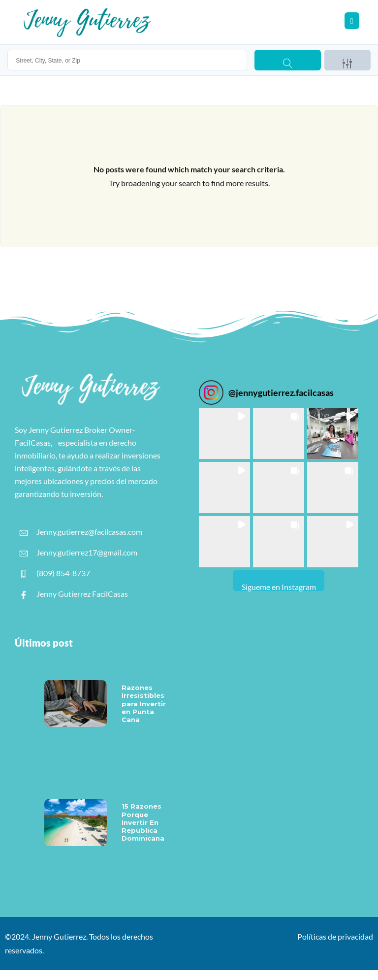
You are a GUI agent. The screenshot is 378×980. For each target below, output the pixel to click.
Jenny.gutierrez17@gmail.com (79, 553)
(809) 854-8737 (55, 573)
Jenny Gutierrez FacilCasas (74, 594)
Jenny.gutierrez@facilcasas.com (81, 532)
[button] (224, 433)
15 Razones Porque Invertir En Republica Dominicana (143, 822)
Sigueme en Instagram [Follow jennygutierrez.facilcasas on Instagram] (279, 587)
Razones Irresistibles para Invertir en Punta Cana (144, 703)
